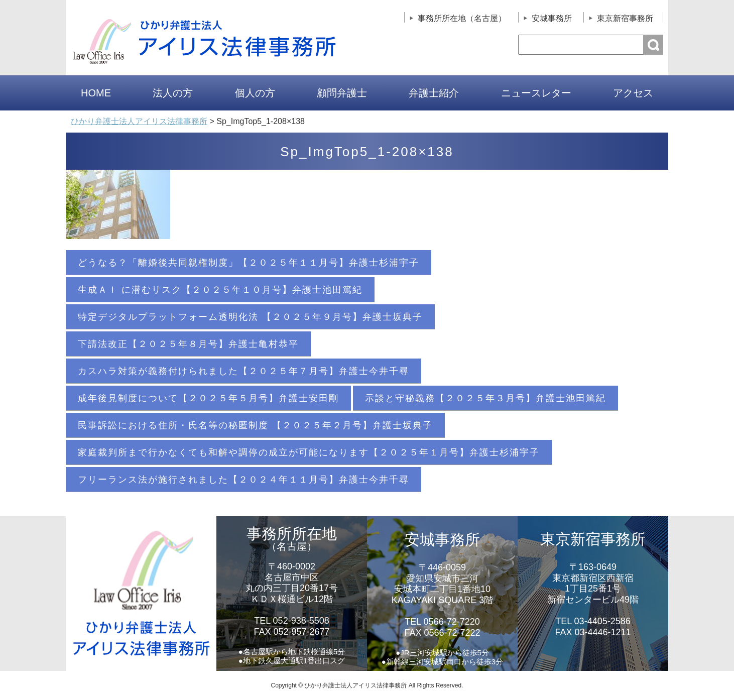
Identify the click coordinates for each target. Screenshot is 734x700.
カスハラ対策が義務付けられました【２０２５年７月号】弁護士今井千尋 (243, 371)
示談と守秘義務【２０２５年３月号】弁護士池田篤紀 (485, 398)
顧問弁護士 (342, 93)
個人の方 (255, 93)
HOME (96, 93)
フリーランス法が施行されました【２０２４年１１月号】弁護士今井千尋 (243, 480)
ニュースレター (536, 93)
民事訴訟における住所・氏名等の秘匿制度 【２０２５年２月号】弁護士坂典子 (255, 425)
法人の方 (173, 93)
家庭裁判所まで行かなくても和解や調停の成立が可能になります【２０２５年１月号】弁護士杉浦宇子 (309, 452)
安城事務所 (552, 18)
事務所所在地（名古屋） (462, 18)
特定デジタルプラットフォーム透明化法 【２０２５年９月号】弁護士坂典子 (250, 317)
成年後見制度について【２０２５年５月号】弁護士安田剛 (208, 398)
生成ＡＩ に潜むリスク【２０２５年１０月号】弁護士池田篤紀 (220, 290)
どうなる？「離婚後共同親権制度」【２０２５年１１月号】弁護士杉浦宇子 (249, 263)
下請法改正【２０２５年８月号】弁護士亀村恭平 (188, 344)
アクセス (633, 93)
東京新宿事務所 (625, 18)
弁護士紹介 (434, 93)
